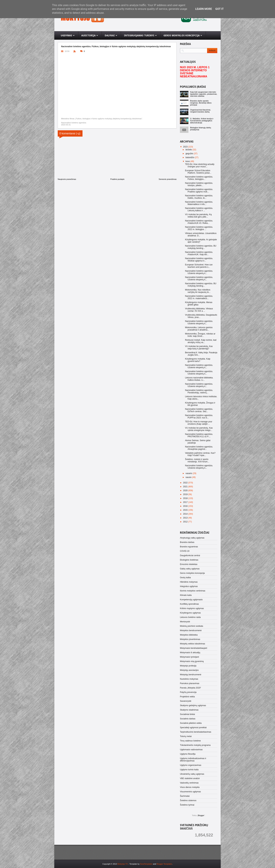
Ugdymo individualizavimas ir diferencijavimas (193, 760)
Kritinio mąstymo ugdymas (192, 608)
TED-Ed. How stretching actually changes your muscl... (200, 165)
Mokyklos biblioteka (189, 635)
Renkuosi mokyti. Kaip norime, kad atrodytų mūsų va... (201, 341)
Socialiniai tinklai (187, 714)
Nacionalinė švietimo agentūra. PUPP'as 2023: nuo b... (199, 417)
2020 (186, 490)
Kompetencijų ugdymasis (191, 600)
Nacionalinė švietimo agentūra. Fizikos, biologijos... (199, 178)
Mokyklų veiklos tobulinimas (192, 644)
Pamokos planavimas (190, 683)
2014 (186, 514)
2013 (186, 518)
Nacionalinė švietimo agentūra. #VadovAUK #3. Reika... (199, 222)
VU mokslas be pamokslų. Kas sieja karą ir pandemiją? (199, 347)
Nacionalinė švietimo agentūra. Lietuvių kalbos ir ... (199, 209)
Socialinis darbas (188, 719)
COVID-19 (185, 551)
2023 (186, 147)
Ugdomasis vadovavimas (191, 750)
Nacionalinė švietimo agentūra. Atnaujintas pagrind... (199, 448)
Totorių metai (186, 736)
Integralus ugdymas (189, 586)
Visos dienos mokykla (190, 787)
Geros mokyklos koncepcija (192, 573)
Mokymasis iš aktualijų (190, 653)
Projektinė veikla (187, 697)
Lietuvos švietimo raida (190, 617)
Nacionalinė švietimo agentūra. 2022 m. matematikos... (199, 297)
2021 (186, 487)
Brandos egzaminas (189, 547)
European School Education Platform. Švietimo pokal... (198, 172)
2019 (186, 494)
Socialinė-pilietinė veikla (191, 723)
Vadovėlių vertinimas (189, 783)
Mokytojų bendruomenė (191, 675)
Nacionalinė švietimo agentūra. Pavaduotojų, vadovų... (199, 391)
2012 (186, 522)
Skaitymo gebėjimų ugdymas (193, 705)
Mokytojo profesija (188, 666)
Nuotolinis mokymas (189, 679)
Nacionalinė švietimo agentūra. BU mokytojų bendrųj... (201, 247)
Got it (219, 9)
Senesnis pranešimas (168, 179)
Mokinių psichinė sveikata (191, 626)
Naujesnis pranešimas (67, 179)
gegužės (190, 154)
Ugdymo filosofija (188, 754)
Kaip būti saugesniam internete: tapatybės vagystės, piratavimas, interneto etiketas (204, 94)
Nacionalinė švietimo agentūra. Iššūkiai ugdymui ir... (199, 260)
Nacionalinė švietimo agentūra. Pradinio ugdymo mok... (199, 191)
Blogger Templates (164, 864)
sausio (189, 477)
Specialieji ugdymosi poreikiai (193, 728)
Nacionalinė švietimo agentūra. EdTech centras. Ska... (199, 410)
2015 (186, 510)
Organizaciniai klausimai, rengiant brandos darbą (200, 111)
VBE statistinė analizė (190, 778)
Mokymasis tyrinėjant (189, 657)
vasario (189, 473)
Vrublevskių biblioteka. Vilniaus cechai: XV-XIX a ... (199, 310)
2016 (186, 506)
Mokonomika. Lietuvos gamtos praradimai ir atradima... (199, 329)
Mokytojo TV (123, 864)
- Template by (140, 864)
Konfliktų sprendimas (189, 604)
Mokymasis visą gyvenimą (192, 661)
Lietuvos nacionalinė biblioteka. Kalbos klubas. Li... (199, 379)
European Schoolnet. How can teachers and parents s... (199, 266)
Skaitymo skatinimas (189, 710)
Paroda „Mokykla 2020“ (190, 688)
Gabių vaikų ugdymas (190, 569)
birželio (189, 150)
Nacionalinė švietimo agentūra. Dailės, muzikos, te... (199, 197)
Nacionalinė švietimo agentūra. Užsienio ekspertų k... (199, 272)
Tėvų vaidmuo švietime (190, 741)
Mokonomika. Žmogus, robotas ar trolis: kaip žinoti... (200, 335)
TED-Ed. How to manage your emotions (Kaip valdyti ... (199, 423)
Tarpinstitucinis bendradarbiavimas (196, 732)
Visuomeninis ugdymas (190, 792)
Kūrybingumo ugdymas (190, 613)
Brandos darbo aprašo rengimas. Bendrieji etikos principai (201, 103)
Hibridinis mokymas (189, 582)
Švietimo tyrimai (187, 805)
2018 (186, 498)
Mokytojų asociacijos (189, 670)
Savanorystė (186, 701)
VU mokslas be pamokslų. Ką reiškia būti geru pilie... (198, 216)
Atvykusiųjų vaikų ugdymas (192, 538)
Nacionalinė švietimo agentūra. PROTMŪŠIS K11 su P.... (199, 435)
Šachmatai (185, 796)
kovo (188, 161)
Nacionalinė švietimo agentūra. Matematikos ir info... (199, 203)
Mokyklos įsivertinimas (190, 639)
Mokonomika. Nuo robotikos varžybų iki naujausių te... (198, 291)
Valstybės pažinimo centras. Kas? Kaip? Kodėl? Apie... (200, 454)
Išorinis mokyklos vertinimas (193, 591)
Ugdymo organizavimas (191, 765)
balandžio (190, 157)
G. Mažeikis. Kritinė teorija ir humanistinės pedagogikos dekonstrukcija (202, 121)
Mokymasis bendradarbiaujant (194, 648)
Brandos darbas (187, 542)
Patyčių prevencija (188, 692)
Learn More (204, 9)
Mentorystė (185, 622)
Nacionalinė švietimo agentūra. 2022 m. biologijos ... (199, 228)
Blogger (201, 815)
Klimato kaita (186, 595)
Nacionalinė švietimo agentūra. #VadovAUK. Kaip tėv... (199, 253)
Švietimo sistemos (188, 800)
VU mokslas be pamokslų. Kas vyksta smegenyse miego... (199, 429)
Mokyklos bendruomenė (191, 630)
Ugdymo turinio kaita (189, 770)
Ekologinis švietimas (189, 560)
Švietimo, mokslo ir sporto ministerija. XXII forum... (197, 460)
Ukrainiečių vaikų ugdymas (192, 774)
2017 (186, 502)
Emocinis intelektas (189, 564)
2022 (186, 483)
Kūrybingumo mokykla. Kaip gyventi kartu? (198, 360)
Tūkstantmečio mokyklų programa (195, 745)
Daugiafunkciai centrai (190, 555)
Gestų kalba (185, 578)
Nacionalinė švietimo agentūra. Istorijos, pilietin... (199, 184)
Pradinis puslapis (117, 179)
